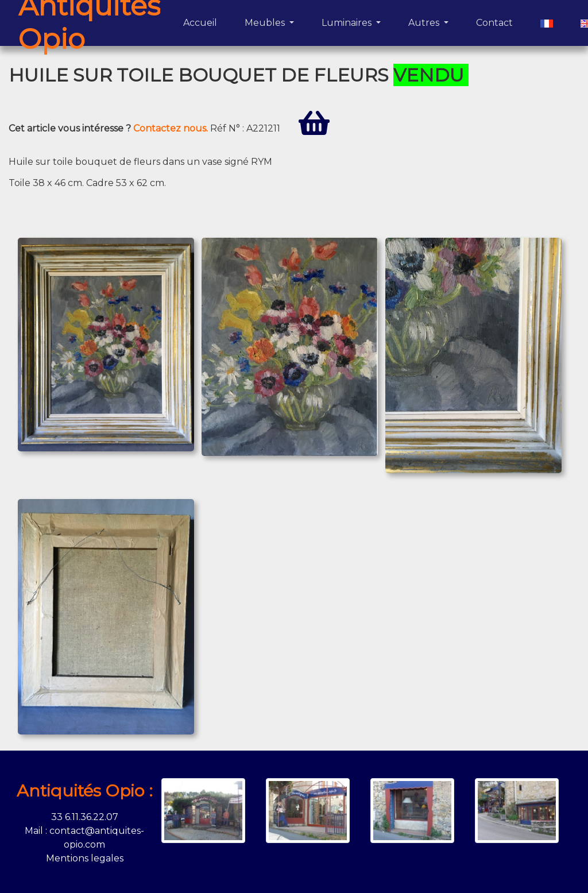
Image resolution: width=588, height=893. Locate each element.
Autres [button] (425, 23)
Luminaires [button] (348, 23)
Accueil (202, 22)
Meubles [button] (266, 23)
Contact (497, 22)
